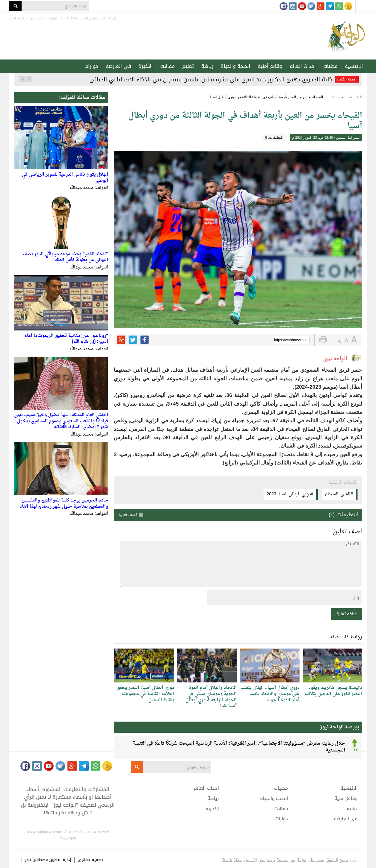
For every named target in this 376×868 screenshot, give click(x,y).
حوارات (91, 66)
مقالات (168, 66)
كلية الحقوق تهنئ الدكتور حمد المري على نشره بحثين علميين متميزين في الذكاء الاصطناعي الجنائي (211, 80)
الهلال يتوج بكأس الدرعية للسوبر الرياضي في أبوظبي (65, 178)
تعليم (188, 66)
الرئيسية (354, 66)
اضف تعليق (127, 515)
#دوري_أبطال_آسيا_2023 (290, 494)
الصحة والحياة (235, 66)
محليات (330, 66)
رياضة (207, 66)
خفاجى (84, 860)
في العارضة (118, 66)
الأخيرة (146, 66)
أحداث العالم (303, 66)
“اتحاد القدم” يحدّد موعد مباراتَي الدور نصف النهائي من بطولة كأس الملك (65, 257)
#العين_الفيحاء (339, 494)
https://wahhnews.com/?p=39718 (292, 340)
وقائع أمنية (270, 66)
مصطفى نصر (37, 860)
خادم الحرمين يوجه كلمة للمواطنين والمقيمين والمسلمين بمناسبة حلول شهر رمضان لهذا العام (64, 504)
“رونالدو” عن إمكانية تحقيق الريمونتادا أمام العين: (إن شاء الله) (66, 339)
